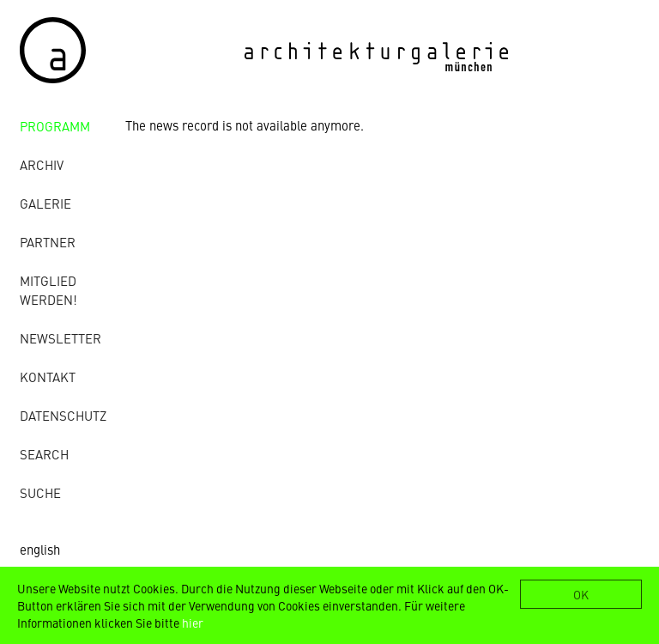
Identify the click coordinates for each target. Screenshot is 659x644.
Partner (48, 242)
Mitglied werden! (48, 290)
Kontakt (48, 377)
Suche (40, 492)
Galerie (45, 203)
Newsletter (60, 338)
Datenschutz (63, 415)
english (40, 549)
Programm (55, 126)
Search (44, 454)
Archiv (42, 164)
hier (193, 623)
